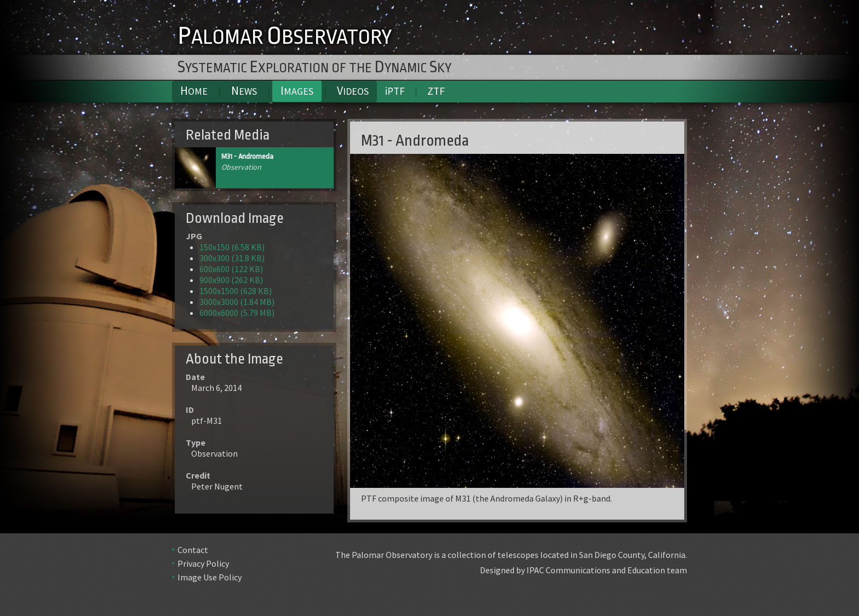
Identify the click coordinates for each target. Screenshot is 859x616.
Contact (193, 550)
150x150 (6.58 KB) (232, 247)
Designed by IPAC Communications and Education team (583, 570)
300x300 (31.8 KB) (232, 258)
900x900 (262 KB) (231, 280)
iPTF (395, 91)
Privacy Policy (203, 563)
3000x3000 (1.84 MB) (237, 302)
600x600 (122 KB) (231, 269)
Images (297, 91)
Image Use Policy (210, 577)
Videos (353, 91)
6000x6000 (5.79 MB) (237, 313)
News (244, 91)
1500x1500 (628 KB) (236, 291)
